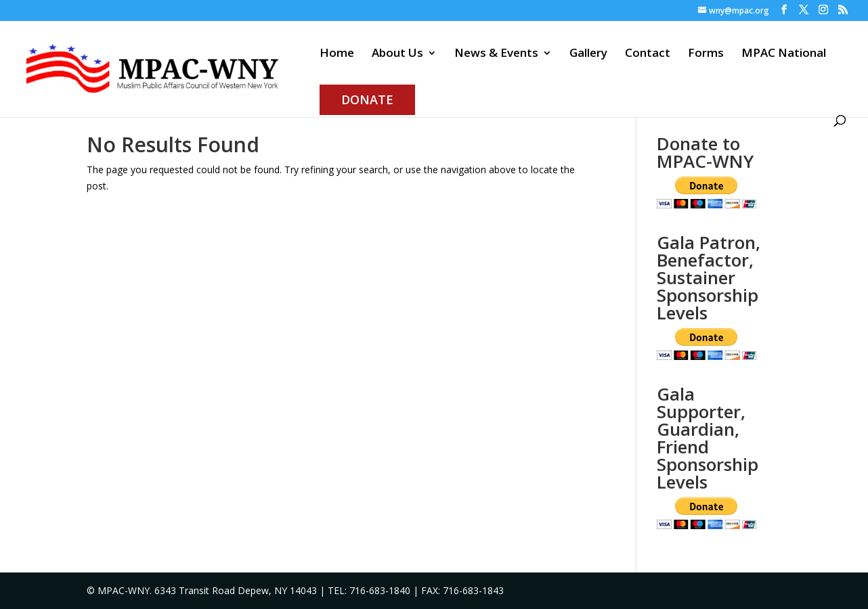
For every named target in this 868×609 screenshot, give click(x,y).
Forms (706, 54)
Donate (367, 99)
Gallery (588, 54)
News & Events (496, 54)
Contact (648, 54)
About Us (397, 54)
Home (337, 54)
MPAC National (784, 54)
